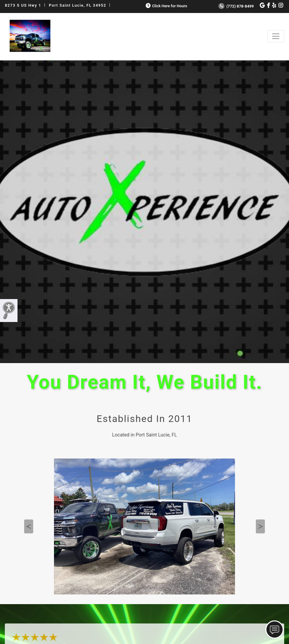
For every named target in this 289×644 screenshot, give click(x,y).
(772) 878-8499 (236, 6)
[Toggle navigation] (276, 36)
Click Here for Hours (166, 6)
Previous (29, 527)
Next (260, 527)
